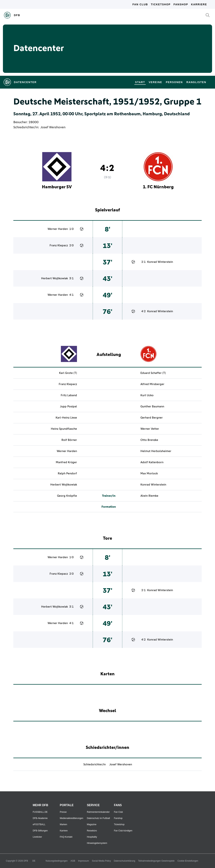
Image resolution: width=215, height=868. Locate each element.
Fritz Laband (69, 395)
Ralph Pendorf (67, 473)
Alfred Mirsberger (152, 384)
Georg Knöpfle (67, 496)
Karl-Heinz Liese (66, 418)
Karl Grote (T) (68, 373)
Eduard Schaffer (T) (153, 373)
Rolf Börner (69, 440)
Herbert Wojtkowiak (54, 278)
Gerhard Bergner (152, 418)
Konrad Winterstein (160, 262)
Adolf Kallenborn (152, 462)
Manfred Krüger (66, 462)
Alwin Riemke (149, 496)
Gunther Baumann (152, 406)
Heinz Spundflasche (64, 429)
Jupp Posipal (68, 406)
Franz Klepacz (59, 245)
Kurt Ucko (147, 395)
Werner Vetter (150, 429)
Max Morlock (149, 473)
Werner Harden (58, 229)
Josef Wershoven (53, 127)
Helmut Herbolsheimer (156, 451)
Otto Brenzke (149, 440)
